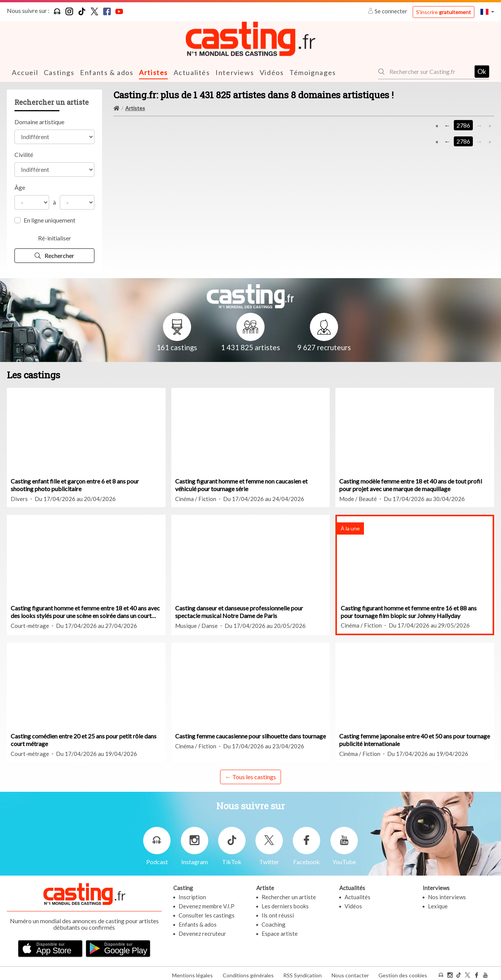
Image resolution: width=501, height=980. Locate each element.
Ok (482, 71)
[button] (487, 12)
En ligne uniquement (49, 220)
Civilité (24, 154)
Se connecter (388, 11)
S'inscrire (444, 12)
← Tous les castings (250, 776)
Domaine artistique (39, 121)
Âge (20, 187)
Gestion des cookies (403, 972)
